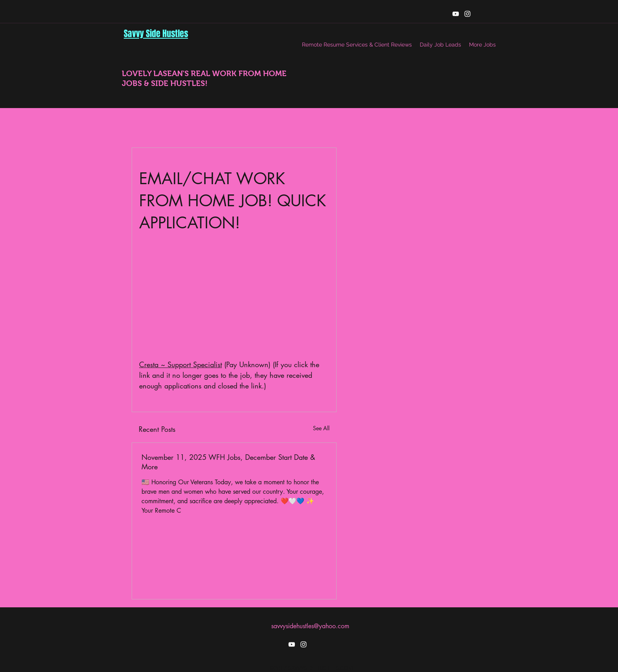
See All (321, 428)
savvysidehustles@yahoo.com (310, 626)
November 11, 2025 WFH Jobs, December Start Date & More (228, 462)
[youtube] (456, 14)
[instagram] (467, 14)
